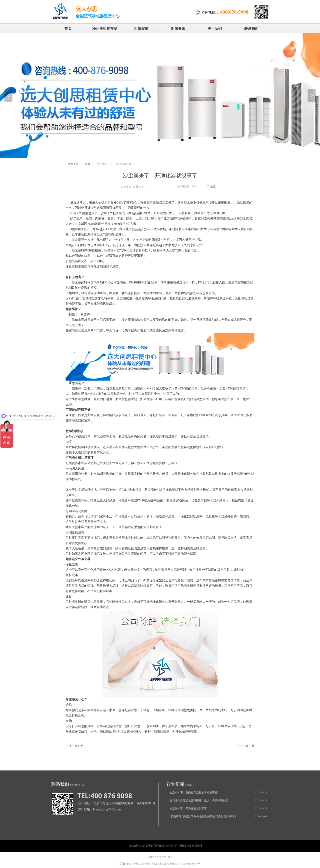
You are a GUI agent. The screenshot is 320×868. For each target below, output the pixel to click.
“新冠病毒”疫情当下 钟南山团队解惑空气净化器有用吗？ (203, 816)
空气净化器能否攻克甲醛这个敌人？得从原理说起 (199, 800)
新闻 (88, 164)
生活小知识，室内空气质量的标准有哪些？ (195, 792)
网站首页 (73, 164)
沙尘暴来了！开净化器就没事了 (188, 808)
